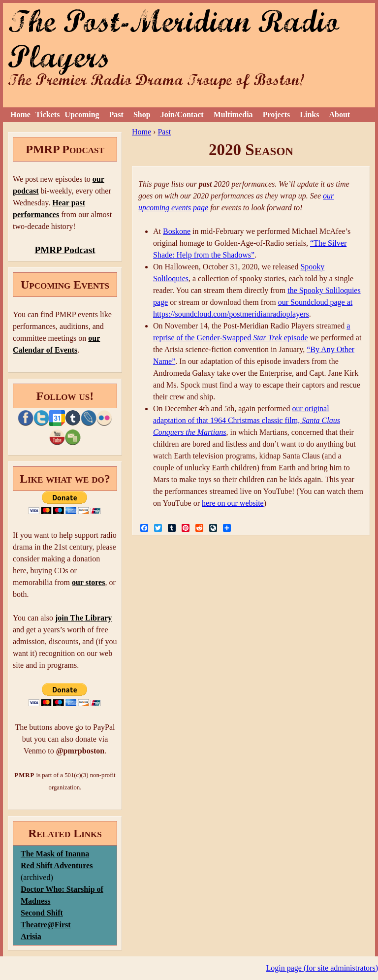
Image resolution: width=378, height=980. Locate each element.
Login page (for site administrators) (322, 968)
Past (116, 114)
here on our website (233, 503)
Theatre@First (46, 925)
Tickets (47, 114)
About (339, 114)
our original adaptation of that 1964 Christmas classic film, (247, 420)
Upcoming (82, 114)
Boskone (177, 231)
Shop (142, 114)
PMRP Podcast (65, 250)
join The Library (83, 618)
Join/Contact (182, 114)
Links (309, 114)
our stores (88, 582)
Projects (277, 114)
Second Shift (42, 913)
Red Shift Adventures (57, 866)
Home (20, 114)
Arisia (31, 936)
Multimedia (233, 114)
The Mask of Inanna (55, 854)
